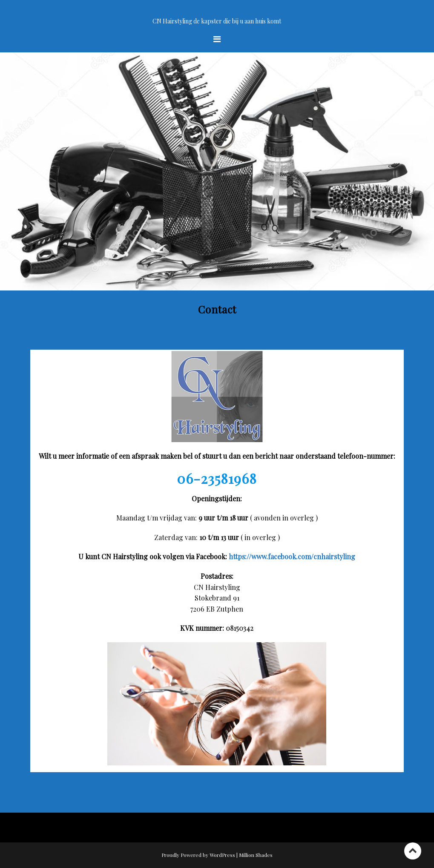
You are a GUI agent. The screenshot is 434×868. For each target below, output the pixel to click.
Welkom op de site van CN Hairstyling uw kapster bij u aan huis (217, 11)
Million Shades (256, 855)
